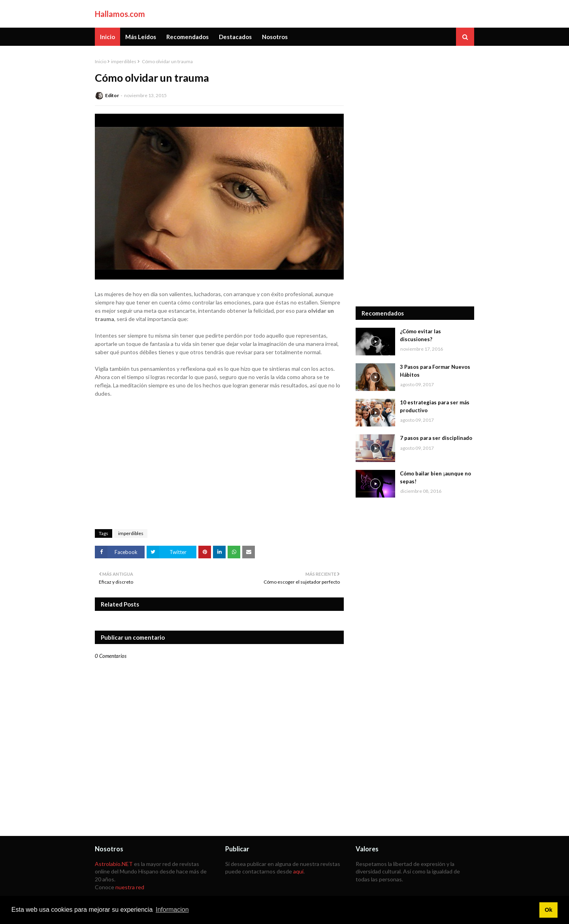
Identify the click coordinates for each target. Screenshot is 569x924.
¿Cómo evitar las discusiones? (420, 335)
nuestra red (130, 887)
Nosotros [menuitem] (275, 37)
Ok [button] (548, 910)
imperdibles (124, 61)
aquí (298, 871)
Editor (112, 95)
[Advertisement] (415, 176)
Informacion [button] (172, 910)
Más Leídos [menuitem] (141, 37)
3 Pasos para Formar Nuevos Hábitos (435, 371)
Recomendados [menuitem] (187, 37)
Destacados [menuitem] (235, 37)
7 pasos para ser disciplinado (436, 438)
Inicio (101, 61)
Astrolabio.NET (114, 864)
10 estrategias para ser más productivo (435, 406)
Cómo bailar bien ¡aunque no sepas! (435, 477)
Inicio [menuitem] (107, 37)
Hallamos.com (120, 14)
